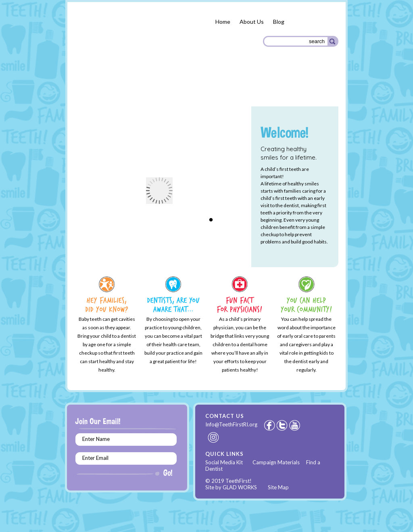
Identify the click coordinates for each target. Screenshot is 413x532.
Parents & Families (104, 86)
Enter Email (95, 458)
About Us (252, 22)
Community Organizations (298, 86)
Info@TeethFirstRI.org (231, 424)
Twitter (283, 425)
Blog (279, 22)
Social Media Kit (224, 462)
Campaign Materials (276, 462)
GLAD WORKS (240, 487)
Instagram (214, 437)
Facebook (269, 425)
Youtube (295, 425)
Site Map (278, 487)
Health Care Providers (224, 85)
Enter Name (96, 439)
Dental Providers (161, 84)
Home (223, 22)
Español (317, 22)
